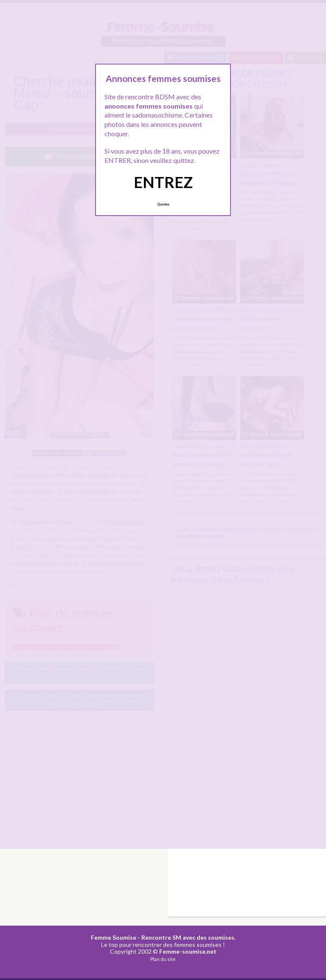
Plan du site (163, 958)
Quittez (163, 204)
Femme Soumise (114, 936)
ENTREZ (163, 182)
